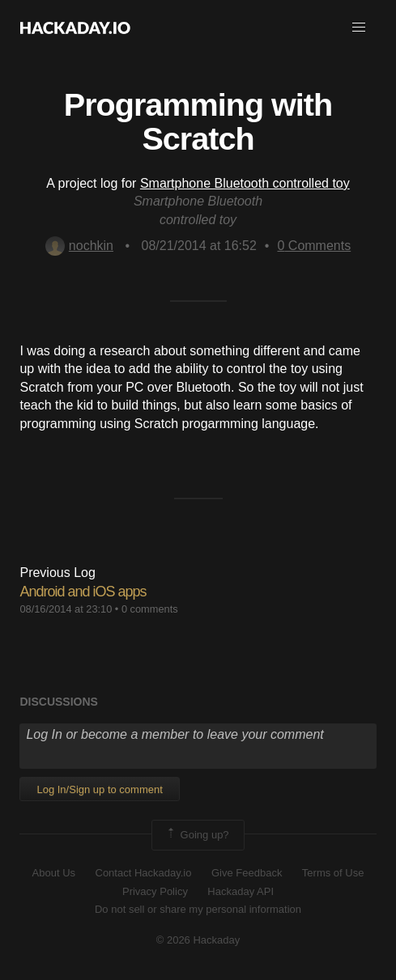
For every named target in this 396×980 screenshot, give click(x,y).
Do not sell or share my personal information (198, 909)
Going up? (197, 835)
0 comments (150, 609)
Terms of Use (333, 873)
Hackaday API (241, 891)
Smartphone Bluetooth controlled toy (245, 183)
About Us (54, 873)
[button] (359, 28)
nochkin (79, 246)
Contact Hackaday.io (144, 873)
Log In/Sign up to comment (99, 789)
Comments (314, 246)
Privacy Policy (155, 891)
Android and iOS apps (83, 592)
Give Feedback (247, 873)
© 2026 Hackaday (198, 940)
